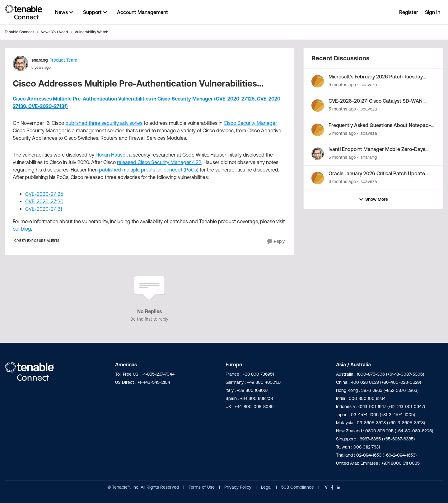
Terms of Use (202, 487)
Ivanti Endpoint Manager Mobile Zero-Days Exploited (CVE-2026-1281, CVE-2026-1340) (378, 149)
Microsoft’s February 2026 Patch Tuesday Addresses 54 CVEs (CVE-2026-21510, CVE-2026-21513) (378, 77)
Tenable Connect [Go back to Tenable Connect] (19, 32)
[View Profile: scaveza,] (318, 81)
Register (409, 12)
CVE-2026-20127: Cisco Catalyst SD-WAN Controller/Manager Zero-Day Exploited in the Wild (380, 101)
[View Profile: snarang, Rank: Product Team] (21, 63)
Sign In (433, 12)
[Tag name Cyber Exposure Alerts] (37, 241)
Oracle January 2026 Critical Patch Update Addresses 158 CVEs (377, 174)
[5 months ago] (342, 85)
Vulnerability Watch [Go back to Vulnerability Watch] (91, 32)
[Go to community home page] (24, 12)
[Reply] (276, 241)
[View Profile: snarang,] (318, 154)
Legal (267, 487)
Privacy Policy (238, 487)
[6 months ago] (342, 182)
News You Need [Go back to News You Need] (54, 32)
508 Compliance (298, 487)
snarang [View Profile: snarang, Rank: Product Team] (40, 60)
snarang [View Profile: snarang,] (369, 157)
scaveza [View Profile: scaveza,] (369, 85)
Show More (373, 199)
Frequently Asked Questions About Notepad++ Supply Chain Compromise (381, 125)
